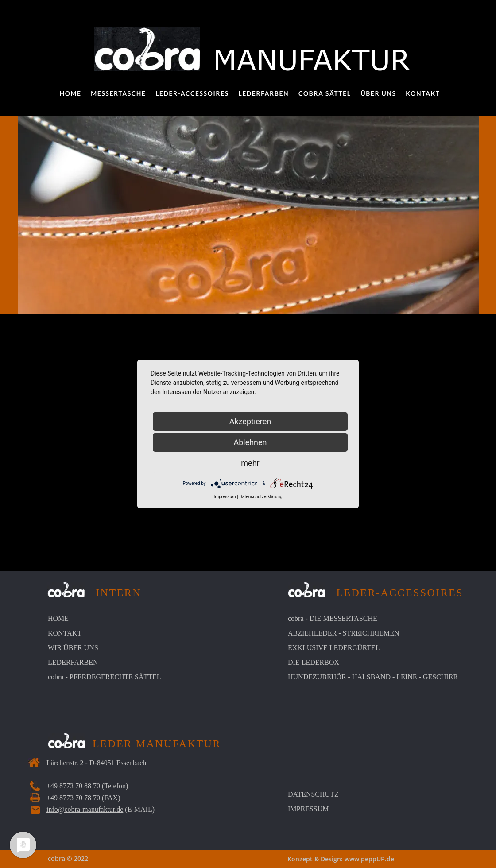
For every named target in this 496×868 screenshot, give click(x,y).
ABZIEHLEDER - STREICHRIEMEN (344, 633)
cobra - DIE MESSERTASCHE (333, 618)
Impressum (225, 497)
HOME (58, 618)
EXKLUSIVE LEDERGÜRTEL (334, 648)
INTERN (113, 593)
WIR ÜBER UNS (73, 648)
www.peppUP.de (369, 859)
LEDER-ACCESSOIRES (394, 593)
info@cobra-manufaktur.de (85, 809)
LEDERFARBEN (73, 662)
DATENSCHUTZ (313, 794)
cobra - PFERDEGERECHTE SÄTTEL (105, 677)
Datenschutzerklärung (261, 497)
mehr (250, 463)
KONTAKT (65, 633)
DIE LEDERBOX (314, 662)
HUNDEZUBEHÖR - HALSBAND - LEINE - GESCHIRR (373, 677)
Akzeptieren (250, 421)
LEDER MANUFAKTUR (157, 744)
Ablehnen (250, 442)
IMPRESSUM (308, 809)
